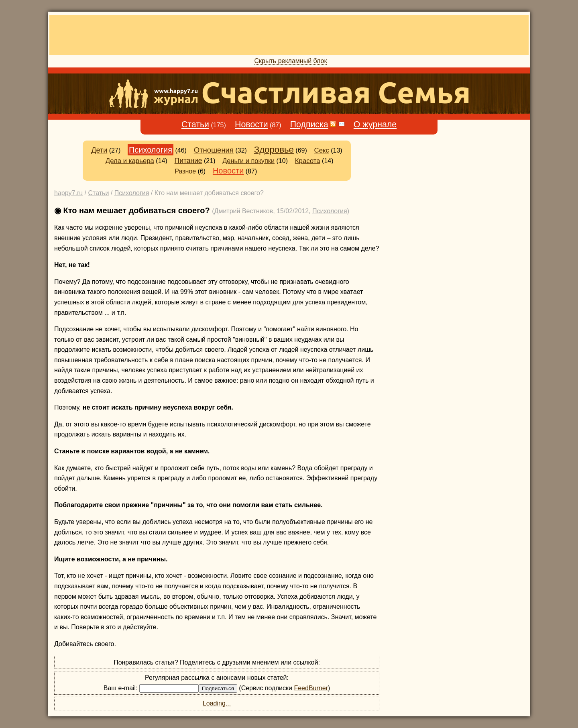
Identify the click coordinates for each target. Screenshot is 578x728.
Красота (308, 161)
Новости (251, 124)
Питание (188, 161)
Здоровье (274, 150)
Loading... (217, 703)
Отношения (214, 150)
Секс (322, 150)
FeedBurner (311, 688)
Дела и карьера (130, 161)
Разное (185, 171)
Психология (151, 150)
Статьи (195, 124)
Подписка (309, 124)
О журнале (375, 124)
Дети (99, 150)
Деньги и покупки (248, 161)
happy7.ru (68, 193)
